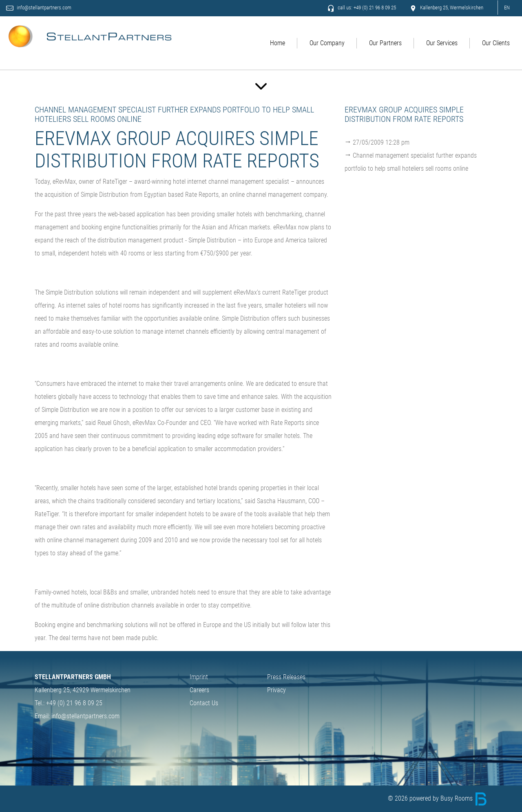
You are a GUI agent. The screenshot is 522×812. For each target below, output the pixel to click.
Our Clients (496, 43)
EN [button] (507, 8)
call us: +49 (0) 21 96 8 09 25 (362, 8)
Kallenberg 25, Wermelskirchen (446, 8)
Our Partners (385, 43)
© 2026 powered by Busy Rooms (438, 798)
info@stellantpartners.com (45, 8)
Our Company (327, 43)
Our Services (442, 43)
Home (278, 43)
